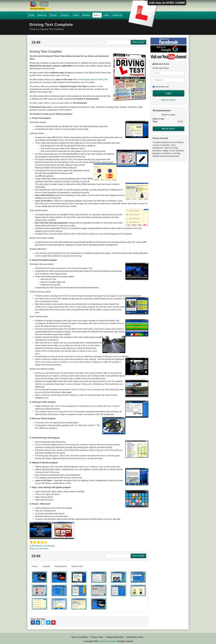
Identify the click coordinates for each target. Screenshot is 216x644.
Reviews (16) (77, 566)
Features (46, 566)
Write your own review (39, 549)
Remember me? (161, 87)
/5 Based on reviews (42, 546)
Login (168, 93)
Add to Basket (138, 42)
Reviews (86, 15)
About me (42, 15)
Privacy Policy (97, 637)
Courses (65, 15)
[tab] (35, 566)
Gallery (35, 566)
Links (106, 15)
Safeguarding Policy (115, 637)
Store (97, 15)
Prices (76, 15)
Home (31, 15)
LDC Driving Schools (107, 641)
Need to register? (168, 100)
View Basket (168, 129)
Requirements (61, 566)
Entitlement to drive (135, 637)
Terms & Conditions (80, 637)
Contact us (117, 15)
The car (53, 15)
